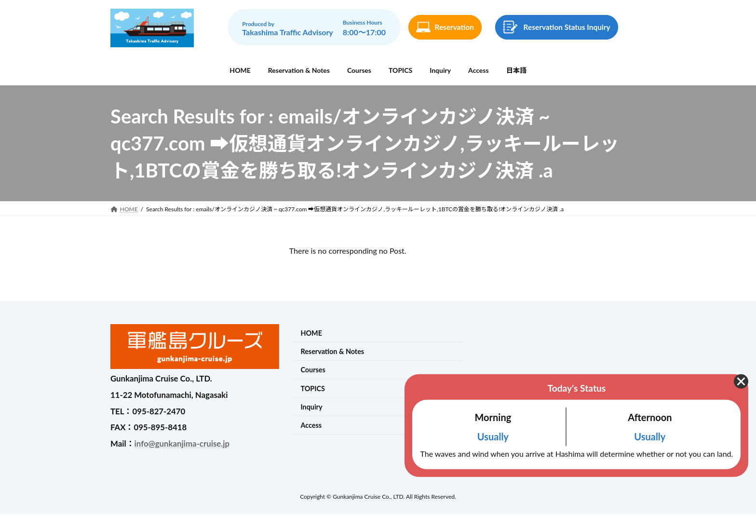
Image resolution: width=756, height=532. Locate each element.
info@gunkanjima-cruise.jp (182, 443)
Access (311, 425)
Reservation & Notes (332, 351)
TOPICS (313, 389)
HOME (311, 333)
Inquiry (311, 407)
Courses (313, 370)
